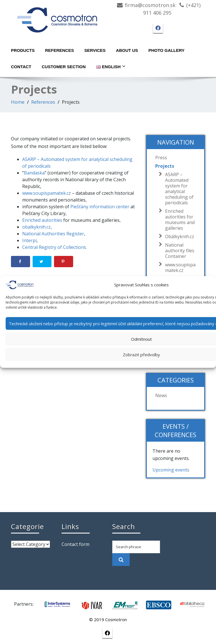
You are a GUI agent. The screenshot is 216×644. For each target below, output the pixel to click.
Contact (21, 67)
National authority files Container (178, 251)
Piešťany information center (100, 207)
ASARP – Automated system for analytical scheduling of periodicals (178, 189)
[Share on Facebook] (21, 262)
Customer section (64, 67)
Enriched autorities (42, 220)
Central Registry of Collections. (55, 247)
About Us (127, 50)
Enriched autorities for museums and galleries (178, 220)
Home (18, 102)
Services (95, 50)
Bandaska (34, 173)
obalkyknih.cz (36, 227)
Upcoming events (171, 470)
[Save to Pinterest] (64, 262)
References (59, 50)
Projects (165, 166)
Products (23, 50)
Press (161, 158)
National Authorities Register (53, 234)
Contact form (76, 544)
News (161, 395)
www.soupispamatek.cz (47, 193)
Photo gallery (166, 50)
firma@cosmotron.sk (150, 5)
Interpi (29, 240)
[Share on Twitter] (42, 262)
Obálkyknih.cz (178, 236)
